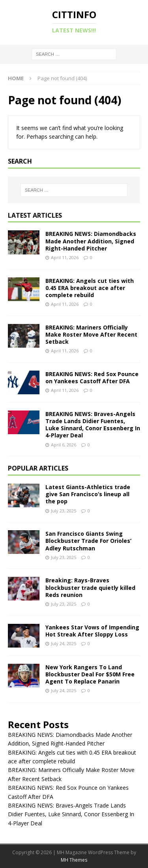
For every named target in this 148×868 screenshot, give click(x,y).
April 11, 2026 (65, 257)
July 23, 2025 (64, 511)
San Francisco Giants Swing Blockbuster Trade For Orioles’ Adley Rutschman (88, 541)
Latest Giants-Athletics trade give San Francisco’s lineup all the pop (88, 494)
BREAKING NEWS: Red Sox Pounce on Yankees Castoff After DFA (92, 378)
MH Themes (74, 860)
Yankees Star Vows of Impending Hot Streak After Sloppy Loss (92, 631)
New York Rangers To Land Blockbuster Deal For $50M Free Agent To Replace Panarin (90, 674)
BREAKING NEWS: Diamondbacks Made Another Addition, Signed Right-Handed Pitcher (91, 241)
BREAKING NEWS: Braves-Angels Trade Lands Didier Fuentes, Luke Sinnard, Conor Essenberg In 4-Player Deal (93, 425)
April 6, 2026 (64, 445)
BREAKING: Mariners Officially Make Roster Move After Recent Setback (91, 334)
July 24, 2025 (64, 643)
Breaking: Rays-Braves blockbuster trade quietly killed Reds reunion (90, 587)
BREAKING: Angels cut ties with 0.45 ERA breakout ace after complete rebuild (90, 288)
